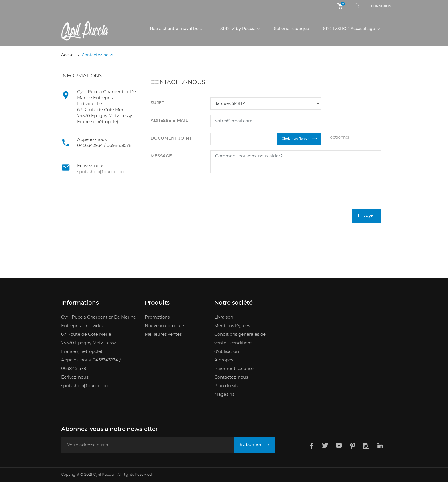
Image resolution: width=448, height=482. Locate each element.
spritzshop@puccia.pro (101, 172)
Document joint (171, 138)
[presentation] (338, 195)
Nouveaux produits (165, 326)
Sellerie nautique (292, 29)
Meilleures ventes (163, 334)
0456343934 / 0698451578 (104, 146)
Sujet (157, 103)
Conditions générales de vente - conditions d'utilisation (240, 343)
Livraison (224, 317)
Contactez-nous (231, 377)
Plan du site (227, 386)
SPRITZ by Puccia (238, 29)
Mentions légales (232, 326)
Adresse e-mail (169, 121)
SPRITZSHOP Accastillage (350, 29)
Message (161, 156)
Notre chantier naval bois (176, 29)
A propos (224, 360)
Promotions (157, 317)
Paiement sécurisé (234, 369)
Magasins (224, 394)
